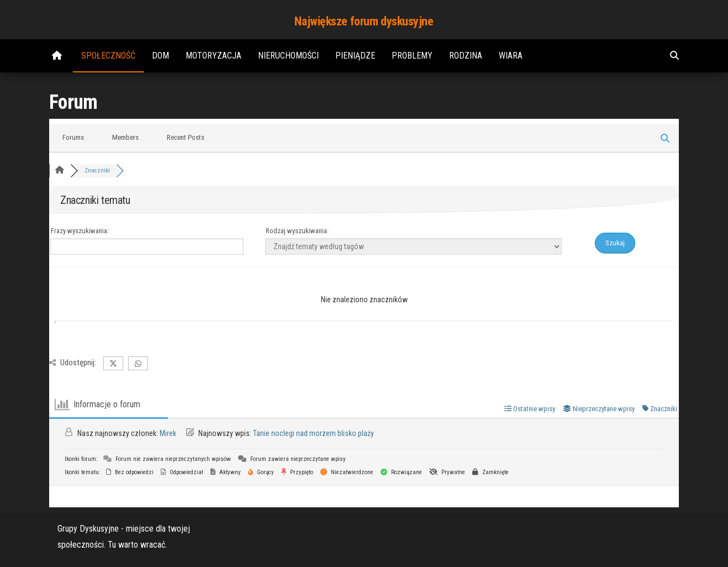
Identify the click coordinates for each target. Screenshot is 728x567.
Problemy (412, 56)
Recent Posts (186, 137)
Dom (160, 56)
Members (125, 137)
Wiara (511, 56)
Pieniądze (355, 56)
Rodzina (466, 56)
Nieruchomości (288, 56)
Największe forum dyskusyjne (364, 21)
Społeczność (108, 56)
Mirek (168, 433)
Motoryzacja (213, 56)
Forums (73, 137)
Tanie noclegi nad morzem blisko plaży (313, 433)
